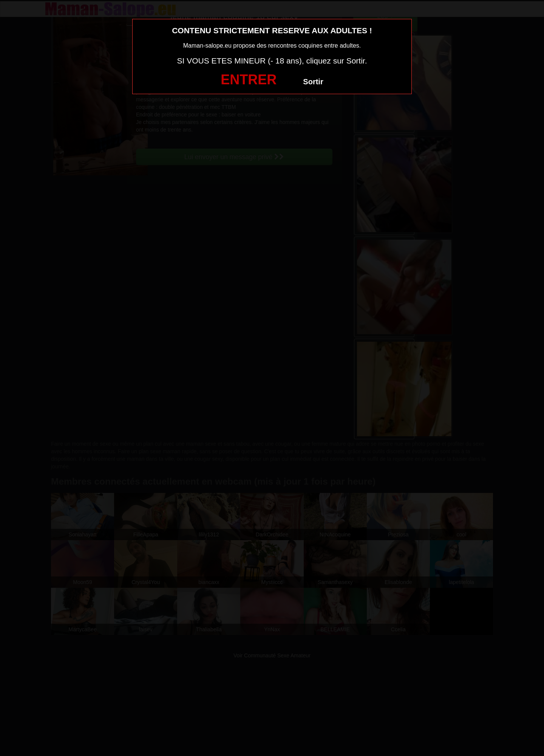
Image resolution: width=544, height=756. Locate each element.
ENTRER (249, 80)
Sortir (313, 82)
